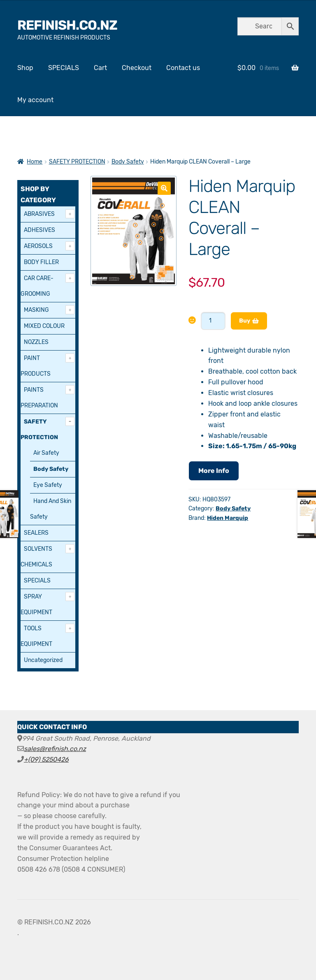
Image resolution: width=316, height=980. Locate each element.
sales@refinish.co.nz (55, 749)
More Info (214, 471)
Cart (100, 68)
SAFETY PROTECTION (77, 162)
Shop (25, 68)
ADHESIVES (39, 230)
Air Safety (46, 453)
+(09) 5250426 (46, 759)
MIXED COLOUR (44, 326)
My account (35, 100)
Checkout (137, 68)
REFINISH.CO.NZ (67, 25)
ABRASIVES (39, 214)
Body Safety (128, 162)
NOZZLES (36, 342)
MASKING (36, 310)
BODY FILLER (41, 262)
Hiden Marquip (228, 518)
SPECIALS (64, 68)
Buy (245, 321)
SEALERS (36, 533)
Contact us (183, 68)
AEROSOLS (38, 246)
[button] (164, 188)
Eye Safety (48, 485)
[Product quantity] (213, 321)
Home (35, 162)
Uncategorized (43, 660)
